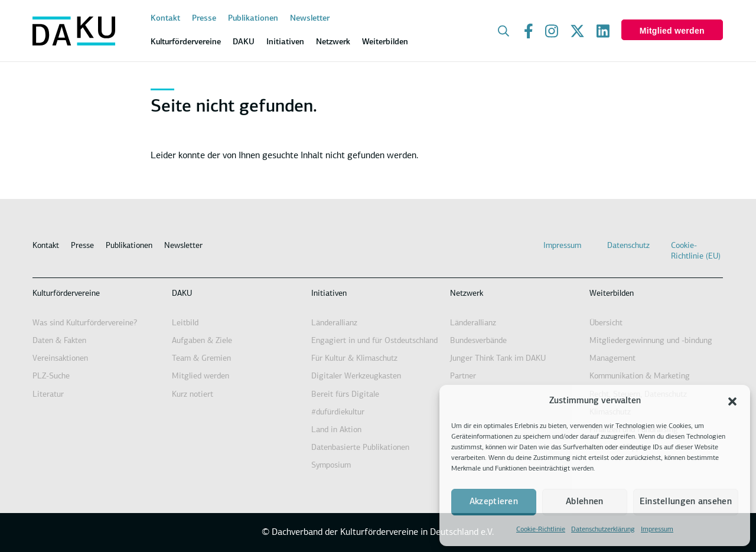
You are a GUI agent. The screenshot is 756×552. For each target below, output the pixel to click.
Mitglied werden (672, 31)
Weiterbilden (612, 294)
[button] (732, 401)
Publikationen (253, 19)
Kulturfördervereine (66, 294)
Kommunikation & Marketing (640, 376)
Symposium (331, 466)
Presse (204, 19)
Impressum (657, 530)
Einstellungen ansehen (686, 502)
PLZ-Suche (51, 376)
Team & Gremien (201, 359)
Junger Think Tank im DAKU (498, 359)
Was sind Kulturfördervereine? (85, 323)
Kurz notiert (193, 395)
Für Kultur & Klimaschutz (354, 359)
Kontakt (165, 19)
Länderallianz (334, 323)
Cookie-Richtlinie (541, 530)
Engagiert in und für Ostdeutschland (374, 341)
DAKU (182, 294)
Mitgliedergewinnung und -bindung (651, 341)
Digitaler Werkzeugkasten (356, 376)
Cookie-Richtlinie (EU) (696, 251)
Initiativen (329, 294)
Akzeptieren (494, 502)
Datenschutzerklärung (603, 530)
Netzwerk (467, 294)
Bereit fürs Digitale (345, 395)
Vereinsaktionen (60, 359)
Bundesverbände (478, 341)
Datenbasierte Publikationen (360, 448)
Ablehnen (584, 502)
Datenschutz (628, 246)
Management (612, 359)
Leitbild (185, 323)
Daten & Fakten (59, 341)
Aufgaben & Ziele (202, 341)
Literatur (48, 395)
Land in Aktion (336, 430)
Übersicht (606, 323)
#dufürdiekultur (338, 412)
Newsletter (310, 19)
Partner (463, 376)
